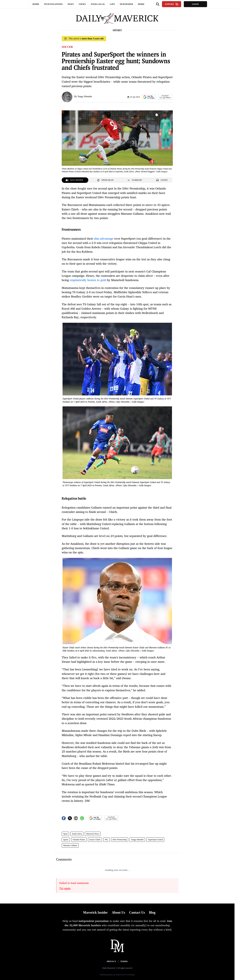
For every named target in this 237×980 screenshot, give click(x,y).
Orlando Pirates (79, 840)
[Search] (158, 4)
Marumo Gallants (70, 845)
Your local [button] (98, 4)
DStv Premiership (120, 840)
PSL (107, 840)
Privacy (111, 961)
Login (195, 4)
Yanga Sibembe (85, 96)
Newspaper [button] (126, 4)
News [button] (71, 4)
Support (172, 4)
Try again (65, 888)
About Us (119, 912)
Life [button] (112, 4)
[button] (149, 97)
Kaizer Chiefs (95, 840)
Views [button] (82, 4)
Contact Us (137, 912)
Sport (65, 834)
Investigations (53, 4)
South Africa (77, 834)
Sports (66, 840)
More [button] (141, 4)
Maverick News (93, 834)
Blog (152, 912)
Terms (124, 961)
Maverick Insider (95, 912)
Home (36, 4)
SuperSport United (155, 840)
